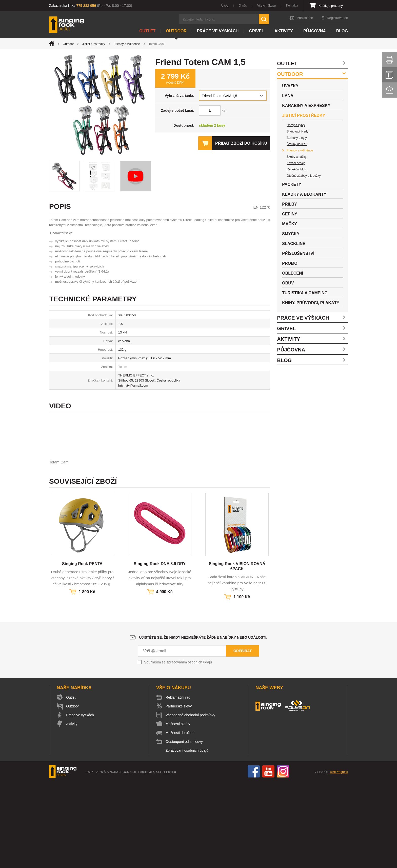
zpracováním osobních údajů (189, 748)
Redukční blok (296, 169)
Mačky (290, 224)
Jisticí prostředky (94, 44)
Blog (342, 31)
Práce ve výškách (218, 31)
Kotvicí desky (296, 163)
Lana (288, 96)
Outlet (147, 31)
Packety (292, 184)
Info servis (389, 75)
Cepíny (290, 214)
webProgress (339, 858)
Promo (290, 263)
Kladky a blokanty (304, 194)
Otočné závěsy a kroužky (304, 176)
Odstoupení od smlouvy (184, 828)
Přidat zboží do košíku (241, 143)
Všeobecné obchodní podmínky (191, 801)
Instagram (283, 858)
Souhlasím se (178, 748)
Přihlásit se (305, 18)
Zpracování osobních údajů (187, 837)
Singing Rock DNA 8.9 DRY (160, 650)
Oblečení (293, 273)
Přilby (290, 204)
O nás (243, 6)
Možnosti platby (178, 810)
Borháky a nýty (297, 138)
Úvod (225, 6)
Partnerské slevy (179, 792)
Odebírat (243, 737)
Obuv (288, 283)
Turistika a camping (305, 293)
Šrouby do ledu (297, 144)
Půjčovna (315, 31)
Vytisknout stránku (389, 60)
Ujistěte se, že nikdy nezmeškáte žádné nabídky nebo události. (203, 724)
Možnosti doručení (180, 819)
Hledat (264, 19)
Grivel (256, 31)
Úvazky (290, 86)
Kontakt (389, 90)
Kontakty (292, 6)
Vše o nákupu (266, 6)
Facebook (254, 858)
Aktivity (284, 31)
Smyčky (291, 234)
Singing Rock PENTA (82, 650)
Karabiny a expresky (306, 106)
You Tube (268, 858)
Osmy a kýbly (296, 125)
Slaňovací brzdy (297, 131)
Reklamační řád (178, 784)
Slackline (294, 244)
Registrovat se (337, 18)
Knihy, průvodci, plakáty (311, 303)
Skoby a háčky (296, 157)
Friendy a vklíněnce (127, 44)
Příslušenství (298, 253)
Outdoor (176, 31)
